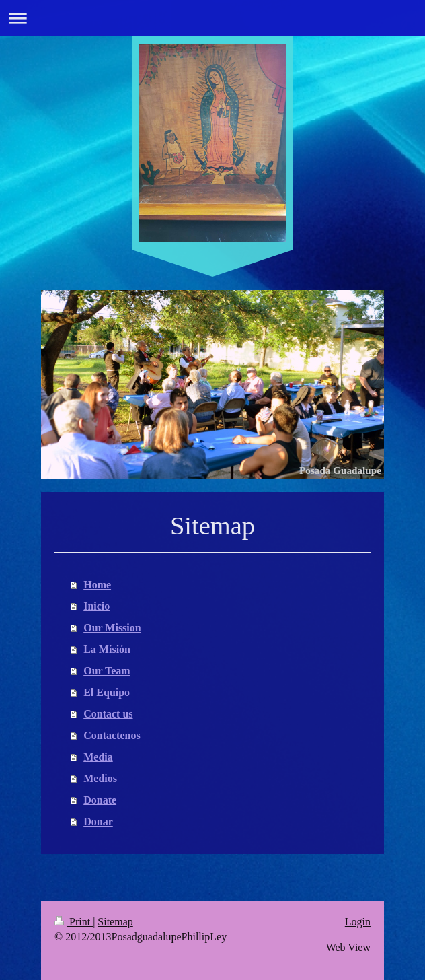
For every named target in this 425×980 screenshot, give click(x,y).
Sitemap (115, 922)
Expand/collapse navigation (212, 18)
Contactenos (112, 735)
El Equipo (107, 692)
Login (358, 922)
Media (98, 757)
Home (97, 585)
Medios (100, 778)
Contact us (108, 714)
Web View (348, 947)
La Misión (107, 649)
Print (74, 922)
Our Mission (112, 628)
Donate (100, 800)
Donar (98, 821)
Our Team (107, 671)
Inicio (96, 606)
